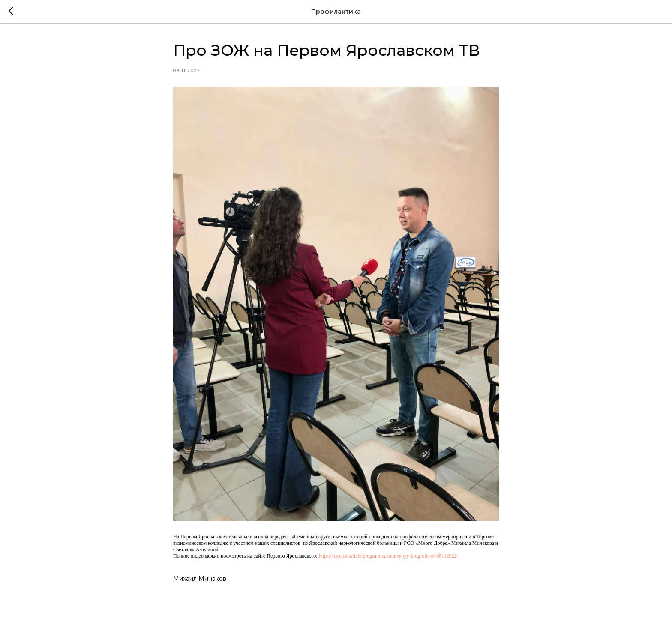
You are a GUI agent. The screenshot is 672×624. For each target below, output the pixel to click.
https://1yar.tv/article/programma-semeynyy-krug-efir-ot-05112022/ (389, 556)
